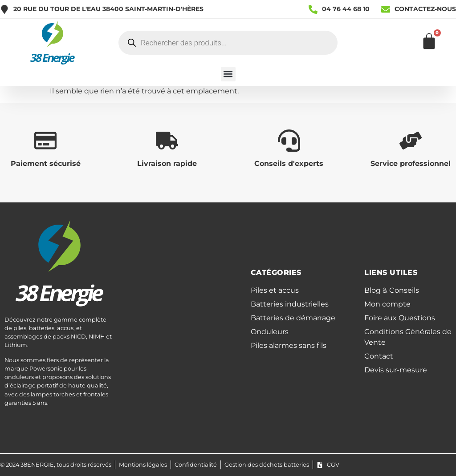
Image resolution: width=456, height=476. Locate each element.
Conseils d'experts (289, 163)
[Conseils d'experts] (289, 141)
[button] (228, 74)
